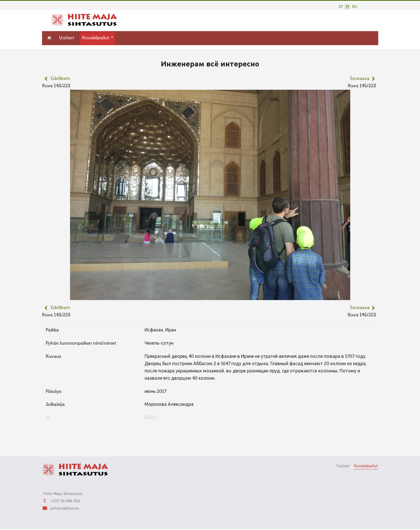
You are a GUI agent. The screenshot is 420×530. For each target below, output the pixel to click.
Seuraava (360, 79)
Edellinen (60, 79)
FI (348, 7)
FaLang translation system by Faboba (62, 444)
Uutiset (67, 38)
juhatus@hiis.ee (65, 508)
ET (341, 7)
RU (355, 7)
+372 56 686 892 (65, 501)
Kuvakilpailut (98, 38)
